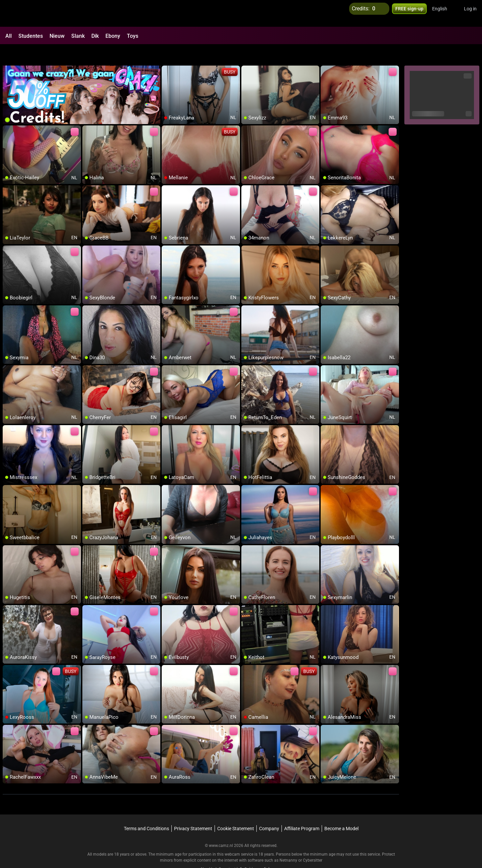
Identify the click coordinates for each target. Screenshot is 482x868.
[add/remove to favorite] (167, 54)
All (9, 36)
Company (269, 811)
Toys (133, 36)
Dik (95, 36)
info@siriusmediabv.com (259, 852)
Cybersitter (313, 843)
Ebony (113, 36)
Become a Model (341, 811)
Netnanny (289, 843)
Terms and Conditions (146, 811)
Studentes (31, 36)
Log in (470, 13)
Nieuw (57, 36)
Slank (78, 36)
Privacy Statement (193, 811)
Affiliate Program (302, 811)
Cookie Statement (236, 811)
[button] (444, 13)
